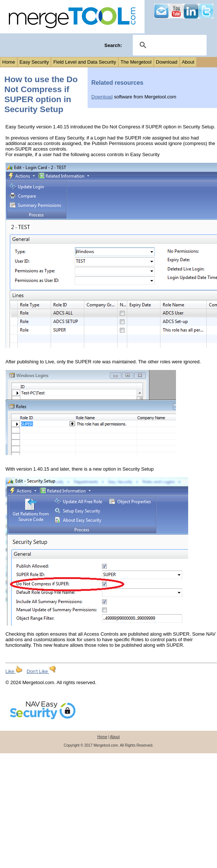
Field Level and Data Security (85, 62)
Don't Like (41, 671)
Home (9, 62)
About (188, 62)
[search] (169, 45)
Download (167, 62)
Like (14, 671)
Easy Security (34, 62)
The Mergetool (136, 62)
